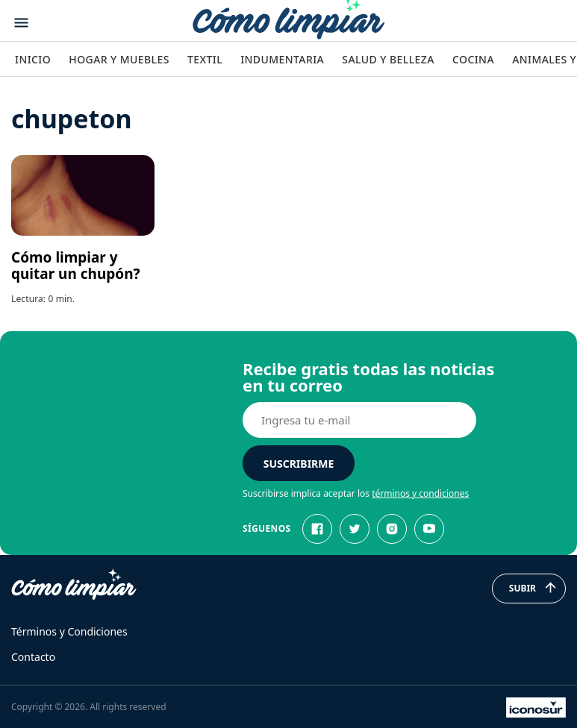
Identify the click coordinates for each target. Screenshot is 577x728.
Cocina (473, 59)
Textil (205, 59)
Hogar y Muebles (119, 59)
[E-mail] (359, 420)
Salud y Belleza (388, 59)
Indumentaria (282, 59)
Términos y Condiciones (69, 631)
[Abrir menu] (21, 23)
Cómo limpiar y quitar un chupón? (76, 266)
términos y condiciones (420, 493)
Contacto (33, 657)
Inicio (33, 59)
